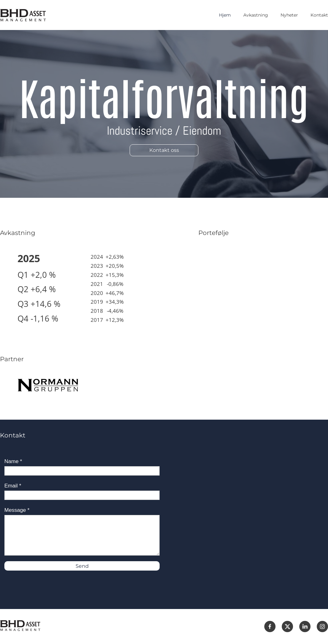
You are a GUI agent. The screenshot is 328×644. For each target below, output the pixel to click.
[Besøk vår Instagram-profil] (322, 627)
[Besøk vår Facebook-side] (270, 627)
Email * (13, 486)
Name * (13, 461)
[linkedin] (305, 627)
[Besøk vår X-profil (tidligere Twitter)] (287, 627)
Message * (17, 510)
